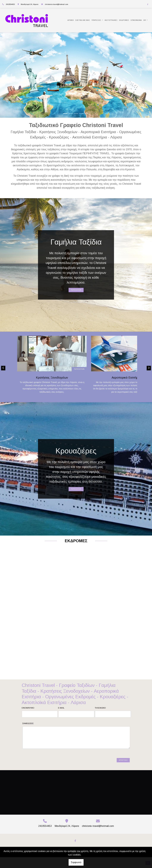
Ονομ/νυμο (28, 724)
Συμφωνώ (76, 862)
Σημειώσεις (28, 739)
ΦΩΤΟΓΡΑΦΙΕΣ (111, 20)
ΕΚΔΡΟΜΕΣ (124, 20)
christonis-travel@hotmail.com (56, 4)
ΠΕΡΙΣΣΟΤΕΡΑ (76, 290)
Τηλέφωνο (100, 724)
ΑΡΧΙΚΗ (71, 20)
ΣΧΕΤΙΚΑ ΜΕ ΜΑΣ (83, 20)
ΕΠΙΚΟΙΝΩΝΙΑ (136, 20)
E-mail (61, 724)
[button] (11, 75)
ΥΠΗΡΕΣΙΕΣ (97, 20)
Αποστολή (123, 776)
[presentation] (45, 775)
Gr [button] (145, 20)
